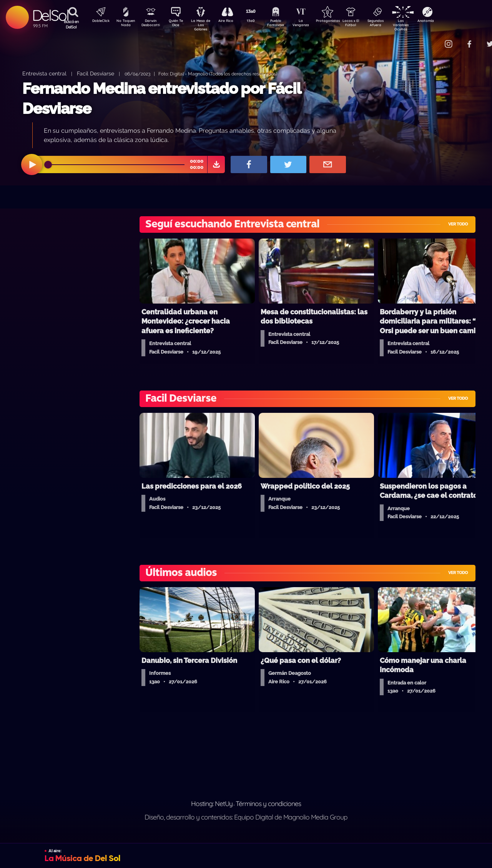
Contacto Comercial (433, 39)
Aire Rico (233, 22)
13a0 (259, 22)
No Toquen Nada (125, 24)
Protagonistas (340, 22)
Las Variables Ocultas (421, 25)
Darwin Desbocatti (152, 24)
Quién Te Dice (179, 24)
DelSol (50, 15)
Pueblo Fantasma (286, 24)
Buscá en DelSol (71, 24)
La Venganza (313, 24)
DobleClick (98, 22)
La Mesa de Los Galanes (206, 25)
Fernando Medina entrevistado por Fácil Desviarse (161, 98)
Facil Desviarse (96, 73)
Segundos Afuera (394, 24)
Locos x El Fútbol (367, 24)
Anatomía (448, 22)
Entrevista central (44, 73)
